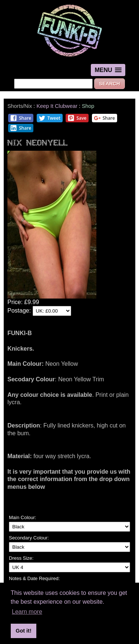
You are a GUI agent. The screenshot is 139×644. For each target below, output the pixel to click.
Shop (88, 106)
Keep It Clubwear (57, 106)
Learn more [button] (27, 612)
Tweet (49, 118)
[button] (108, 70)
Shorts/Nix (20, 106)
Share (21, 118)
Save (77, 118)
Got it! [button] (23, 631)
